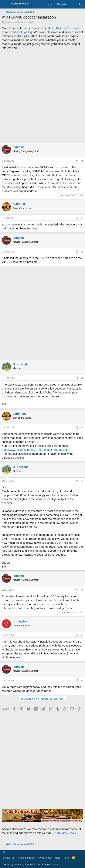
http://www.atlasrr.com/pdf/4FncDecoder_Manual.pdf (35, 450)
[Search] (81, 4)
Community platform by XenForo (31, 865)
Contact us (8, 858)
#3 (82, 252)
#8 (82, 635)
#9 (82, 681)
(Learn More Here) (64, 833)
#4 (82, 378)
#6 (82, 481)
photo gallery (24, 32)
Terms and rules (26, 858)
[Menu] (5, 4)
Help (58, 858)
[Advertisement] (42, 96)
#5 (82, 427)
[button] (4, 852)
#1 (82, 161)
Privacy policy (45, 858)
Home (66, 858)
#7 (82, 590)
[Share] (77, 161)
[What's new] (73, 4)
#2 (82, 218)
